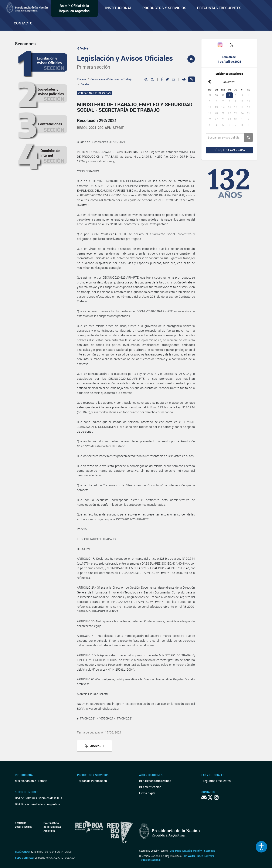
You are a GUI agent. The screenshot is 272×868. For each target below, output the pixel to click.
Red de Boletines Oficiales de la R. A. (39, 798)
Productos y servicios (164, 8)
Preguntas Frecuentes (219, 8)
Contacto (23, 23)
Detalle (85, 84)
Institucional (118, 8)
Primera (81, 79)
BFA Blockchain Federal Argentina (38, 804)
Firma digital (148, 793)
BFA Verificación (150, 787)
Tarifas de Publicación (92, 781)
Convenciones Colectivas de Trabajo (111, 79)
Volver (83, 48)
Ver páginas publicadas (94, 93)
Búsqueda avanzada (229, 150)
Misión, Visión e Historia (31, 781)
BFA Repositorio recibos (155, 781)
